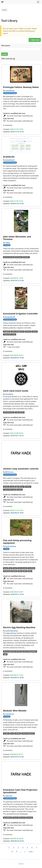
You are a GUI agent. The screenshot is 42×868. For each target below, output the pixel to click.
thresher (26, 257)
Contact (21, 864)
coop (12, 487)
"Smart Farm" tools (10, 334)
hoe (12, 733)
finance (15, 818)
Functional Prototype (10, 93)
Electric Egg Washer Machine (12, 651)
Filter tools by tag (8, 59)
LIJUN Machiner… (12, 631)
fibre (25, 571)
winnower (19, 257)
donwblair (9, 394)
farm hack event (9, 412)
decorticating (22, 568)
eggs (5, 654)
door (22, 487)
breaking (6, 571)
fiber (30, 571)
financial (22, 818)
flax (10, 568)
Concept (6, 549)
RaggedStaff (10, 317)
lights (17, 487)
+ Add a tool (35, 40)
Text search (6, 46)
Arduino (28, 332)
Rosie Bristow (11, 546)
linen (15, 568)
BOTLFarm (9, 472)
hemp (6, 568)
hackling (14, 571)
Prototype (7, 245)
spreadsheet (8, 818)
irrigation (7, 332)
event (17, 412)
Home (4, 10)
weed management (28, 733)
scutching (31, 568)
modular (6, 733)
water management (17, 332)
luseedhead (10, 90)
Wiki (22, 412)
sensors (35, 332)
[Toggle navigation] (38, 2)
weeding (18, 733)
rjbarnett (9, 796)
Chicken (6, 487)
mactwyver (10, 714)
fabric (20, 571)
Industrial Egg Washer (30, 651)
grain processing (9, 257)
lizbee (8, 243)
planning (30, 818)
